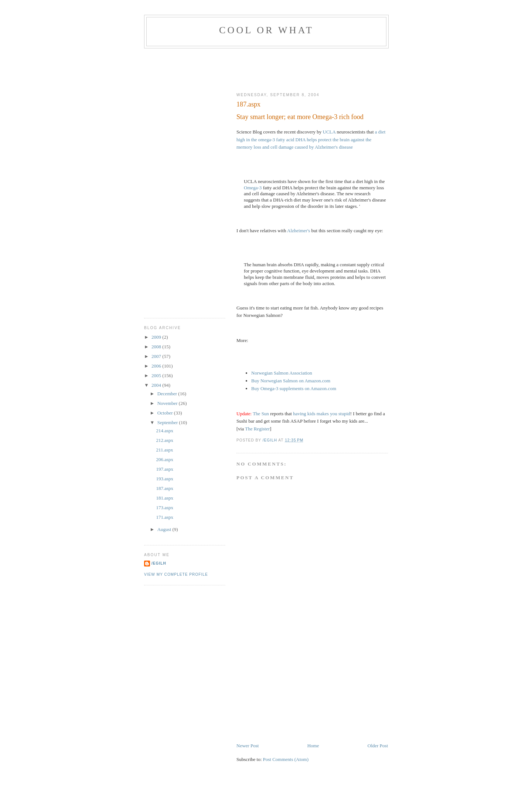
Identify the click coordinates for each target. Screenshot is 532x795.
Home (313, 746)
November (168, 403)
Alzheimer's (299, 231)
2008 (157, 347)
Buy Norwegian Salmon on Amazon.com (291, 381)
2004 (157, 385)
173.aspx (165, 508)
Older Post (378, 746)
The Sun (261, 414)
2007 (157, 356)
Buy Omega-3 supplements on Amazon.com (294, 388)
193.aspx (165, 479)
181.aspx (165, 498)
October (166, 413)
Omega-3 (253, 188)
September (168, 422)
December (168, 394)
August (165, 529)
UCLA (329, 132)
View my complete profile (176, 574)
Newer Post (248, 746)
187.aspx (165, 488)
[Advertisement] (279, 69)
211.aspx (164, 450)
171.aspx (165, 517)
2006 (157, 366)
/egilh (159, 563)
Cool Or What (266, 30)
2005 (157, 375)
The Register (257, 429)
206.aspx (165, 459)
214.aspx (165, 431)
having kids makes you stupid (322, 414)
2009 (157, 337)
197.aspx (165, 469)
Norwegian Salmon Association (282, 373)
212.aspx (165, 440)
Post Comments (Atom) (286, 759)
